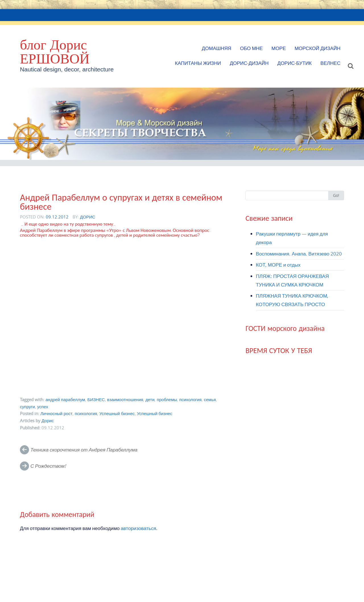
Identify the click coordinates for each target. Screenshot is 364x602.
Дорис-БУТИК (294, 63)
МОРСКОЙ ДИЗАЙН (318, 48)
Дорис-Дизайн (249, 63)
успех (43, 407)
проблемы (167, 399)
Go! (336, 195)
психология (190, 399)
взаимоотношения (125, 399)
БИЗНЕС (96, 399)
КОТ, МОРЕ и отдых (278, 265)
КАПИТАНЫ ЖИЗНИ (198, 63)
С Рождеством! (48, 466)
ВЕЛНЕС (330, 63)
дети (150, 399)
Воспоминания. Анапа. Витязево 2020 (299, 254)
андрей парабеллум (65, 399)
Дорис (88, 217)
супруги (27, 407)
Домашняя (217, 48)
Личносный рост (56, 413)
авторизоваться (139, 528)
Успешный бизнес (117, 413)
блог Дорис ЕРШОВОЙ (55, 52)
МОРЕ (279, 48)
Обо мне (251, 48)
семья (210, 399)
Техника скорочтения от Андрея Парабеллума (84, 450)
